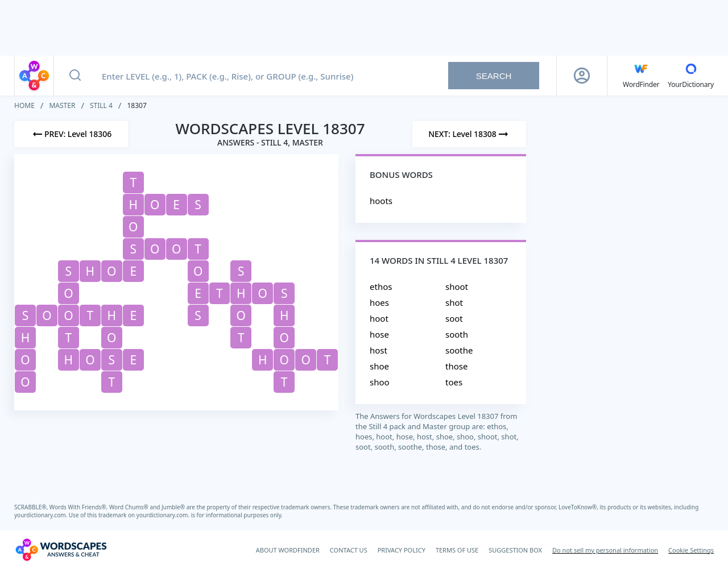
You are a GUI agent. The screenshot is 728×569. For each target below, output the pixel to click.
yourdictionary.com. (42, 515)
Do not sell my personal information (605, 550)
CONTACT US (349, 550)
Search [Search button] (494, 76)
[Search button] (75, 76)
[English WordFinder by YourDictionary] (641, 76)
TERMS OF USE (457, 550)
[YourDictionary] (691, 76)
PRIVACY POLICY (402, 550)
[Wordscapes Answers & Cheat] (61, 550)
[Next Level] (469, 134)
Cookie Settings (691, 550)
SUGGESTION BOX (515, 550)
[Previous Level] (71, 134)
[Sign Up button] (582, 76)
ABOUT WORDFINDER (288, 550)
